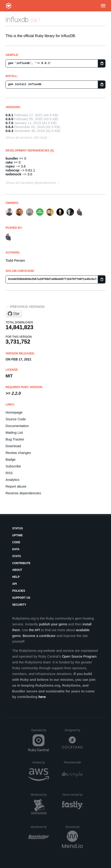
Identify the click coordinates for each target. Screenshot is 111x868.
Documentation (17, 426)
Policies (19, 591)
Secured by (74, 827)
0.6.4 (9, 127)
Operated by (40, 732)
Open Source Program (79, 656)
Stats (17, 556)
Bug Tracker (15, 439)
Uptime (17, 535)
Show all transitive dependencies (31, 183)
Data (16, 549)
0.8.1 (9, 115)
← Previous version (25, 307)
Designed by (74, 730)
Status (18, 528)
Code (16, 542)
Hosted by (41, 762)
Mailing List (14, 432)
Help (16, 577)
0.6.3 (9, 131)
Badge (11, 459)
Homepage (14, 412)
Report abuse (16, 486)
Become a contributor (39, 636)
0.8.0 (9, 119)
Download (13, 446)
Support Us (21, 598)
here (42, 697)
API (15, 584)
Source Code (16, 419)
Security (19, 605)
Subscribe (13, 466)
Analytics (12, 480)
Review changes (18, 453)
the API (34, 630)
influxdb (17, 20)
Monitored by (40, 795)
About (17, 570)
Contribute (21, 563)
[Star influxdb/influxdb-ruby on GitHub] (14, 314)
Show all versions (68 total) (26, 137)
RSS (9, 473)
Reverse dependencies (23, 493)
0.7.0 (9, 123)
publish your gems (53, 624)
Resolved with (73, 762)
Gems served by (72, 795)
